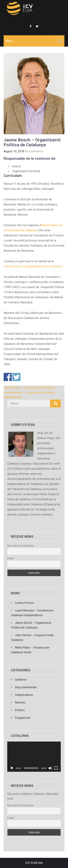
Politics (20, 710)
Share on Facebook (8, 377)
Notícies (20, 702)
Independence (24, 695)
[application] (34, 757)
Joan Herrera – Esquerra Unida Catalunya (29, 388)
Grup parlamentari (26, 687)
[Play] (12, 768)
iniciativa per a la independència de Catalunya (33, 266)
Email (10, 558)
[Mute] (50, 768)
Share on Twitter (16, 377)
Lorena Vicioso (24, 603)
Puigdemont (23, 718)
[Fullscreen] (56, 768)
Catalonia (21, 680)
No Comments (34, 151)
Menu (9, 41)
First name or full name (20, 546)
